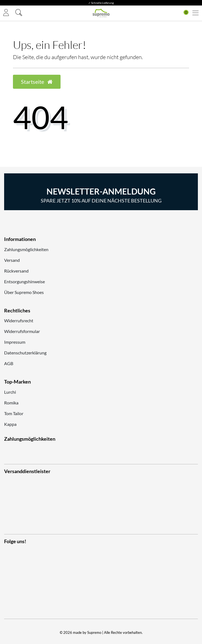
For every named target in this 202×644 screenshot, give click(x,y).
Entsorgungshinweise (24, 281)
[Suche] (19, 13)
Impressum (15, 342)
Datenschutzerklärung (25, 353)
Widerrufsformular (22, 331)
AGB (9, 363)
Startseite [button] (37, 82)
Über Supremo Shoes (24, 292)
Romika (11, 403)
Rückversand (16, 271)
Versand (12, 260)
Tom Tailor (14, 413)
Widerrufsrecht (19, 320)
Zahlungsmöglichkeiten (26, 249)
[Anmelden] (6, 13)
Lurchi (10, 392)
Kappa (10, 424)
